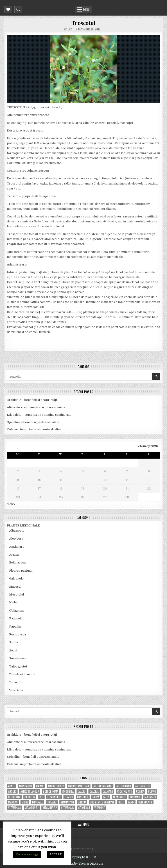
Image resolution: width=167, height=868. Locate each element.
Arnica (14, 555)
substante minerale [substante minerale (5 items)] (102, 802)
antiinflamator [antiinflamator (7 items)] (103, 786)
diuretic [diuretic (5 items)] (30, 797)
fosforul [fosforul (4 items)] (83, 797)
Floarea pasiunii (21, 571)
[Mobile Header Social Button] (8, 9)
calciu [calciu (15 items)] (82, 791)
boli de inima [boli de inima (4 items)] (51, 791)
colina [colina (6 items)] (140, 791)
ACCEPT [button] (56, 854)
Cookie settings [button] (27, 854)
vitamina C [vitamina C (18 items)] (67, 808)
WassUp (89, 849)
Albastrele (17, 531)
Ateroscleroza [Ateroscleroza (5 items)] (30, 791)
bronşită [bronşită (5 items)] (68, 791)
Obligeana (16, 611)
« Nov (11, 504)
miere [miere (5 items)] (25, 802)
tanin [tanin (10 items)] (131, 802)
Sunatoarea (17, 658)
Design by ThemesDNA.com (83, 864)
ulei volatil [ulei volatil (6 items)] (145, 802)
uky (70, 29)
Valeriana (16, 690)
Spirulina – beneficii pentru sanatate (33, 422)
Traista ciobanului (22, 674)
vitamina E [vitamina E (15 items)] (84, 808)
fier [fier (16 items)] (41, 797)
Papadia (15, 627)
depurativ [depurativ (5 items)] (14, 797)
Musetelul (17, 594)
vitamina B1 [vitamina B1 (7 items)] (32, 808)
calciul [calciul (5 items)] (94, 791)
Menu (86, 9)
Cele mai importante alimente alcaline (34, 429)
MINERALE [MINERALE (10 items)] (37, 802)
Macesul (15, 587)
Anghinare (17, 547)
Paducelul (16, 618)
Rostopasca (18, 634)
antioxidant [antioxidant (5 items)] (124, 786)
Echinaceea (17, 562)
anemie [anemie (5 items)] (40, 786)
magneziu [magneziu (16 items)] (150, 797)
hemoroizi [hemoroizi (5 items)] (119, 797)
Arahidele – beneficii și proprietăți (32, 400)
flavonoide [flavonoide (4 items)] (54, 797)
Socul (13, 650)
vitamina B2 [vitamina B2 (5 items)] (50, 808)
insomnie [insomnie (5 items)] (135, 797)
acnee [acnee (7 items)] (11, 786)
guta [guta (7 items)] (106, 797)
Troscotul (84, 23)
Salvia (14, 642)
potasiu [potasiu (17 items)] (52, 802)
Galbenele (16, 578)
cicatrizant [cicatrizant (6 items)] (125, 791)
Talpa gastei (18, 666)
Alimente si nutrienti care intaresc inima (36, 407)
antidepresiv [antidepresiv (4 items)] (56, 786)
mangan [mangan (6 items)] (13, 802)
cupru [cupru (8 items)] (152, 791)
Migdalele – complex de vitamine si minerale (39, 415)
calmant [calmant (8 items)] (108, 791)
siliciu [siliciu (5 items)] (82, 802)
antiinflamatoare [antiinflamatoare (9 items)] (79, 786)
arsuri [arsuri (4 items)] (12, 791)
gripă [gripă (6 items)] (96, 797)
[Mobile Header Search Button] (18, 9)
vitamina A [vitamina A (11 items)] (14, 808)
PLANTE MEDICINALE (23, 525)
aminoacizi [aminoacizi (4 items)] (25, 786)
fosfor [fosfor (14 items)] (69, 797)
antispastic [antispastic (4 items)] (143, 786)
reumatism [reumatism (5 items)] (67, 802)
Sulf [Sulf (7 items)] (121, 802)
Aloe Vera (16, 539)
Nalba (13, 602)
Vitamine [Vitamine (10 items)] (99, 808)
